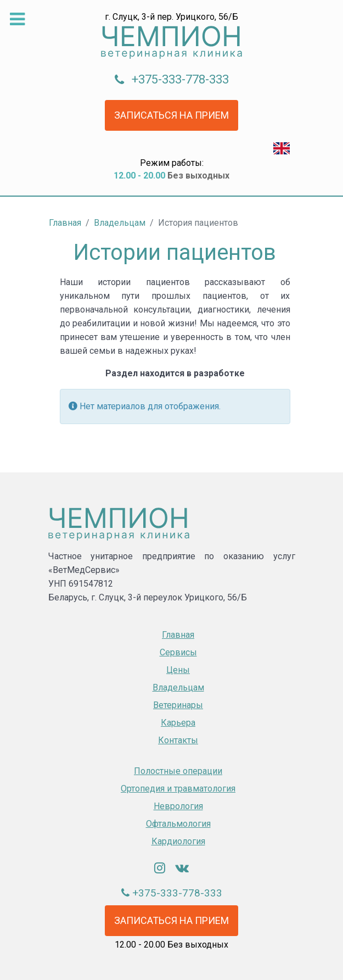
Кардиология (178, 841)
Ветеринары (178, 705)
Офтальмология (178, 824)
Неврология (178, 806)
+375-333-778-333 (180, 79)
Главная (178, 635)
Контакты (178, 740)
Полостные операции (178, 771)
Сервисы (178, 652)
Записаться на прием (171, 115)
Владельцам (178, 687)
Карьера (178, 723)
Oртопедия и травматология (178, 789)
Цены (178, 670)
